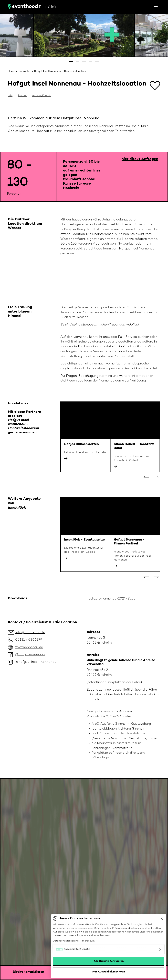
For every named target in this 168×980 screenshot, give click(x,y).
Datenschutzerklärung (66, 941)
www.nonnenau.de (29, 647)
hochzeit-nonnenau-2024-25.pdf (112, 599)
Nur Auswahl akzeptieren (109, 972)
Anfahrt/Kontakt (42, 96)
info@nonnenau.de (30, 633)
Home (11, 71)
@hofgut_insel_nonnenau (36, 662)
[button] (71, 61)
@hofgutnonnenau (30, 655)
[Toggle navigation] (156, 7)
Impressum (88, 941)
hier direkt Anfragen (140, 159)
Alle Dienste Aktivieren (109, 961)
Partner (22, 96)
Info (10, 96)
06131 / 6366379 (29, 640)
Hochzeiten (25, 71)
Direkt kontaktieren (28, 972)
